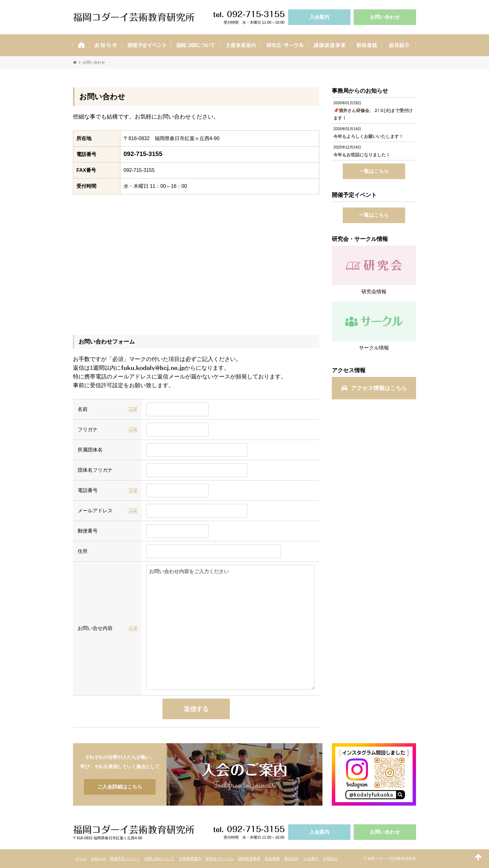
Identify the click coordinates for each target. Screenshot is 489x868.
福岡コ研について (159, 859)
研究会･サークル (284, 45)
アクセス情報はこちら (374, 388)
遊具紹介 (399, 45)
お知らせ (106, 45)
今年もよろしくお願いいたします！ (368, 136)
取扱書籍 (366, 45)
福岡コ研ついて (195, 45)
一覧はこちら (374, 171)
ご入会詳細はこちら (244, 774)
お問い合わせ (385, 17)
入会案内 (319, 17)
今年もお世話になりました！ (362, 155)
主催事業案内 (240, 45)
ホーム (81, 45)
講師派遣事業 (329, 45)
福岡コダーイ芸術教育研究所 (134, 17)
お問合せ (330, 859)
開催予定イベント (146, 45)
